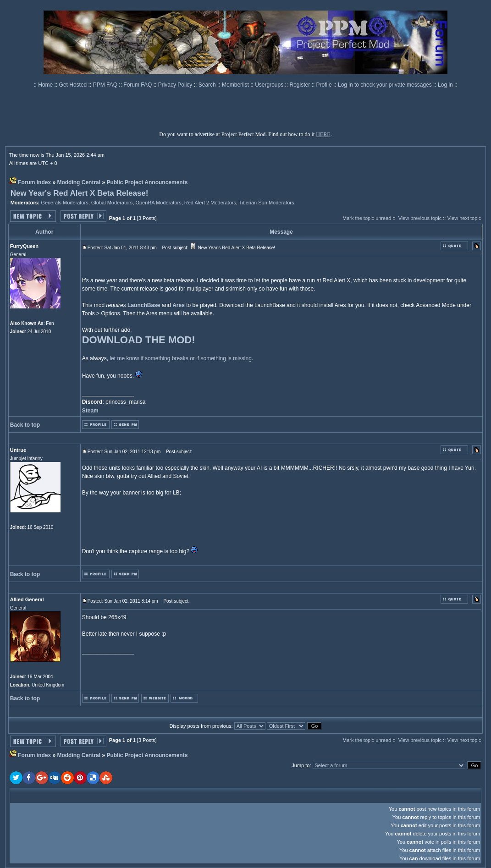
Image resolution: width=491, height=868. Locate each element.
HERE (323, 134)
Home (46, 85)
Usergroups (270, 85)
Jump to (301, 765)
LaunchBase (144, 305)
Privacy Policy (176, 85)
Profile (325, 85)
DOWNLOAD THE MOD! (139, 340)
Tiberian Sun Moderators (267, 203)
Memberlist (236, 85)
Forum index (34, 182)
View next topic (464, 218)
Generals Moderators (64, 203)
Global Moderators (112, 203)
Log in (445, 85)
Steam (90, 411)
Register (301, 85)
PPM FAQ (106, 85)
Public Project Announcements (147, 182)
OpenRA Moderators (158, 203)
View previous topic (420, 218)
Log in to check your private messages (386, 85)
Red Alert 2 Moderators (210, 203)
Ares (179, 305)
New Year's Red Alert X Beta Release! (80, 193)
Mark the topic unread (367, 218)
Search (208, 85)
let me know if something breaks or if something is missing (180, 358)
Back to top (25, 425)
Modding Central (79, 182)
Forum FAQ (138, 85)
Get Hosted (74, 85)
